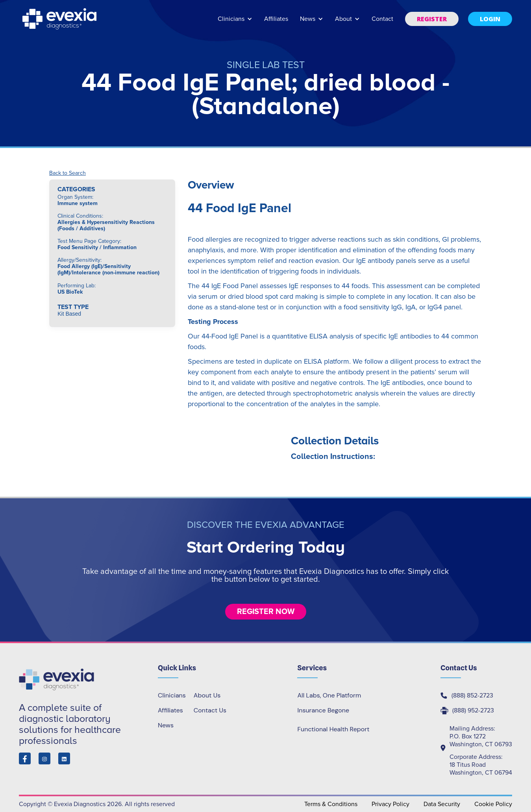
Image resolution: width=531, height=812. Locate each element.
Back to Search (68, 173)
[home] (60, 19)
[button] (235, 23)
